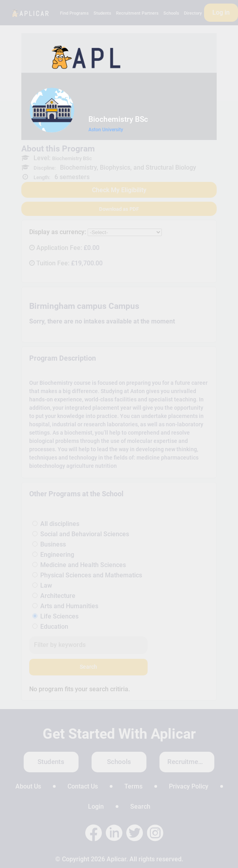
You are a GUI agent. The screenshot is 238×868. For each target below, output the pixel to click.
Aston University (106, 130)
